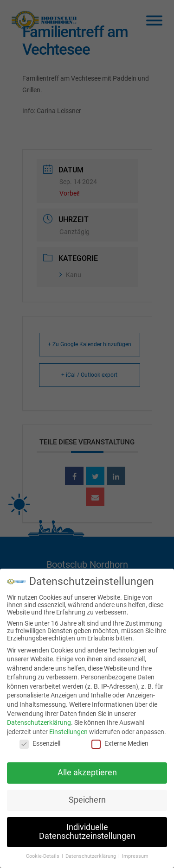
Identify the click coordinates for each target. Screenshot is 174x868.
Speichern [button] (87, 797)
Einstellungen (68, 729)
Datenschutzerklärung (39, 720)
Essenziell (40, 741)
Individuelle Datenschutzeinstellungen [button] (87, 829)
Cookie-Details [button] (43, 853)
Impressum (135, 853)
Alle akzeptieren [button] (87, 769)
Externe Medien (120, 741)
